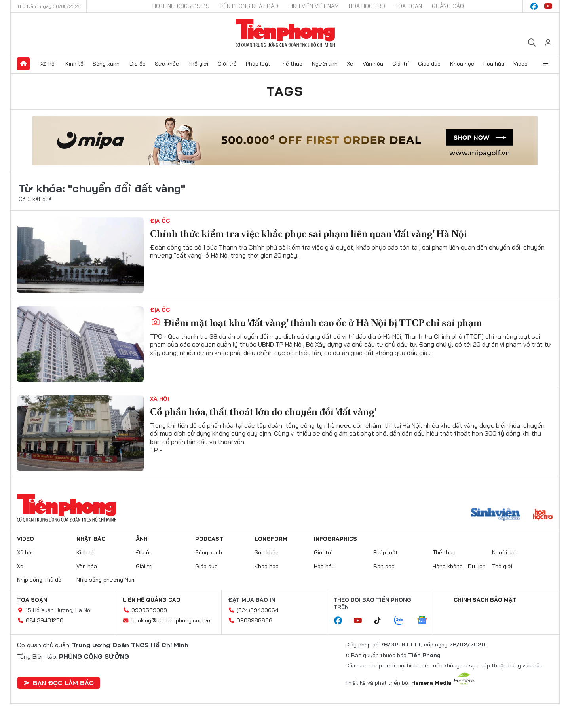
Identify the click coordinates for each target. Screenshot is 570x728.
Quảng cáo (448, 6)
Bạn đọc (384, 566)
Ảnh (142, 539)
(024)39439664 (258, 610)
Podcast (209, 539)
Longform (271, 539)
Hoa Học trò (367, 6)
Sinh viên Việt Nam (313, 6)
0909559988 (149, 610)
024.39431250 (45, 620)
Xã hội (48, 64)
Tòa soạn (408, 6)
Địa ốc (137, 64)
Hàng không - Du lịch (459, 566)
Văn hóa (373, 64)
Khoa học (462, 64)
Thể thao (291, 64)
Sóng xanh (106, 64)
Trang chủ (23, 64)
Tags (285, 91)
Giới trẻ (227, 64)
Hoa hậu (494, 64)
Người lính (325, 64)
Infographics (335, 539)
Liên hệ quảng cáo (152, 600)
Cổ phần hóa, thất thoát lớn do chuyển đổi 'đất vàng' (263, 412)
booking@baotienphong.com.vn (171, 620)
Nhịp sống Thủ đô (39, 580)
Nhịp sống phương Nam (106, 580)
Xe (350, 64)
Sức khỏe (167, 64)
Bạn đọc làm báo (59, 683)
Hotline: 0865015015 (181, 6)
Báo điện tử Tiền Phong (285, 33)
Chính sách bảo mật (485, 600)
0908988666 (255, 620)
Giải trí (401, 64)
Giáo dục (429, 64)
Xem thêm (547, 64)
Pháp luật (258, 64)
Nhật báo (91, 539)
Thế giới (198, 64)
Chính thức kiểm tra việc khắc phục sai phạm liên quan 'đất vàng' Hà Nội (309, 234)
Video (521, 64)
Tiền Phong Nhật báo (249, 6)
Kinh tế (74, 64)
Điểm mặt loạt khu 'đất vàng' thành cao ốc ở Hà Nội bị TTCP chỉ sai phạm (316, 323)
